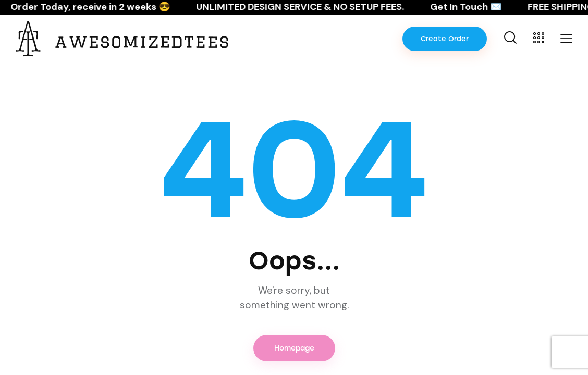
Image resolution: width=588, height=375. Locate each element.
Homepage (294, 348)
